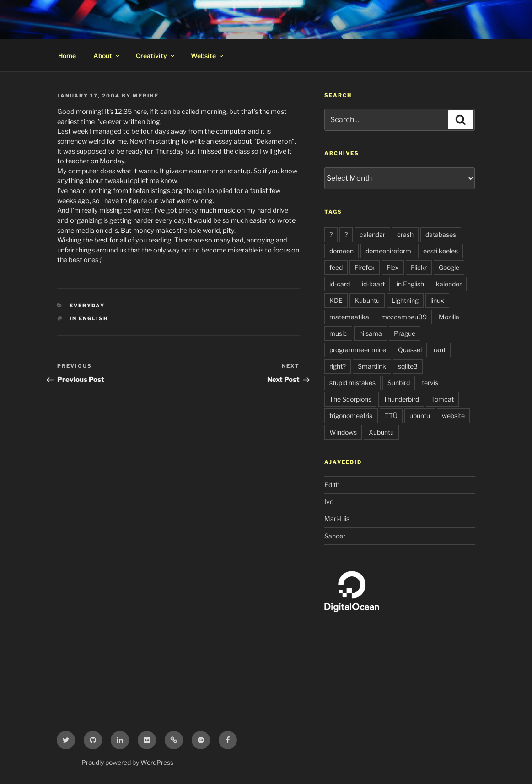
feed (336, 267)
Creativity (156, 56)
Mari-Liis (337, 518)
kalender (449, 284)
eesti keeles (441, 251)
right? (338, 366)
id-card (340, 284)
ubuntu (420, 416)
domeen (341, 251)
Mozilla (449, 317)
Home (67, 56)
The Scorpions (350, 399)
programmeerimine (358, 350)
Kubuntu (367, 300)
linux (437, 300)
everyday (87, 306)
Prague (405, 333)
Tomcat (442, 399)
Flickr (419, 267)
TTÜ (391, 416)
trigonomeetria (351, 416)
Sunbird (399, 383)
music (338, 333)
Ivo (329, 502)
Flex (393, 267)
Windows (343, 432)
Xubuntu (381, 432)
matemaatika (349, 317)
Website (208, 56)
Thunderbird (401, 399)
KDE (336, 300)
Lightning (405, 300)
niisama (371, 333)
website (453, 416)
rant (440, 350)
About (107, 56)
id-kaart (373, 284)
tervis (430, 383)
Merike (146, 96)
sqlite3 (408, 366)
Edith (332, 485)
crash (405, 234)
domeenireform (388, 251)
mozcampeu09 (404, 317)
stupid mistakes (352, 383)
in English (89, 318)
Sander (335, 536)
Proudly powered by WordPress (127, 762)
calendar (372, 234)
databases (441, 234)
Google (449, 267)
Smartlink (372, 366)
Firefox (365, 267)
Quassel (410, 350)
